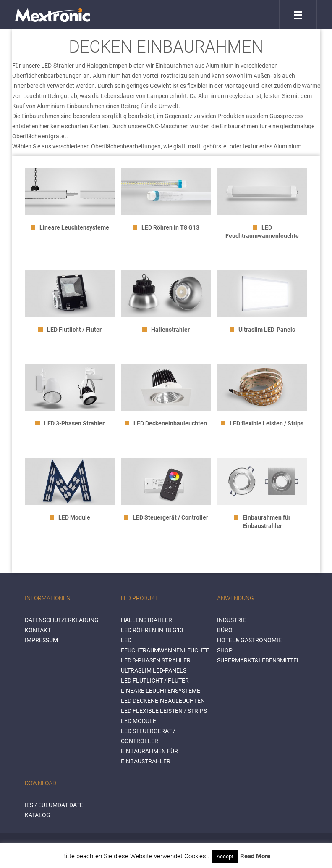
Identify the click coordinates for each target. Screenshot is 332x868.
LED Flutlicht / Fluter (155, 681)
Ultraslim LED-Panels (154, 670)
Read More (255, 856)
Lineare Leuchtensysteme (161, 691)
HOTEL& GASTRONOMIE (249, 640)
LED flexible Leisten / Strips (164, 711)
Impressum (41, 640)
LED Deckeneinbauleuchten (163, 701)
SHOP (225, 650)
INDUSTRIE (231, 620)
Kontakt (38, 630)
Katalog (38, 815)
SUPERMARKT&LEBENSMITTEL (259, 660)
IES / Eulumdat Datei (55, 805)
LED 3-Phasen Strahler (156, 660)
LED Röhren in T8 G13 (152, 630)
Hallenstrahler (146, 620)
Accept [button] (225, 856)
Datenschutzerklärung (62, 620)
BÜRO (225, 630)
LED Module (139, 721)
